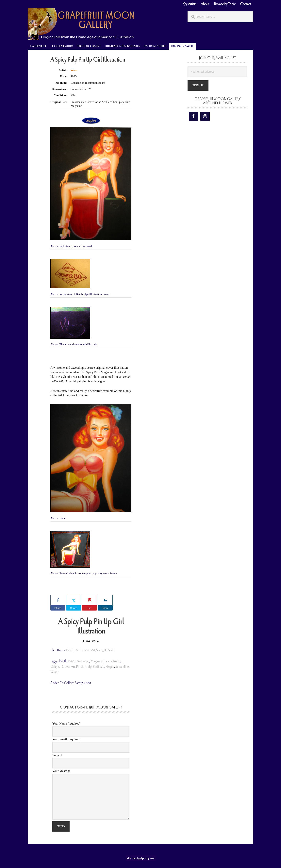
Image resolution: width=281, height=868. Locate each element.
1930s (72, 661)
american (83, 661)
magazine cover (101, 661)
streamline (122, 667)
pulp (89, 667)
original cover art (63, 667)
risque (110, 667)
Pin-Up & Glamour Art (81, 650)
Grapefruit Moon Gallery (81, 24)
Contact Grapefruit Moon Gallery (91, 707)
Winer (74, 70)
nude (117, 661)
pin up (80, 667)
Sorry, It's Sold (105, 650)
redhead (99, 667)
